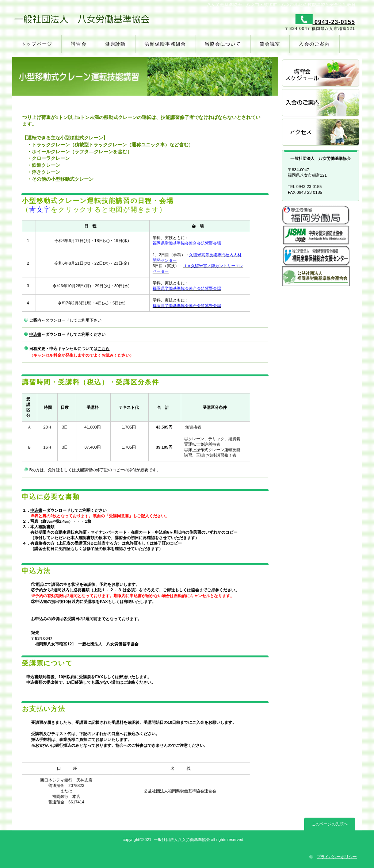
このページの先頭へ (330, 824)
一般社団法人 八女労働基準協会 (98, 22)
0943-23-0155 (334, 22)
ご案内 (35, 320)
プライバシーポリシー (337, 857)
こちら (104, 349)
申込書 (35, 334)
